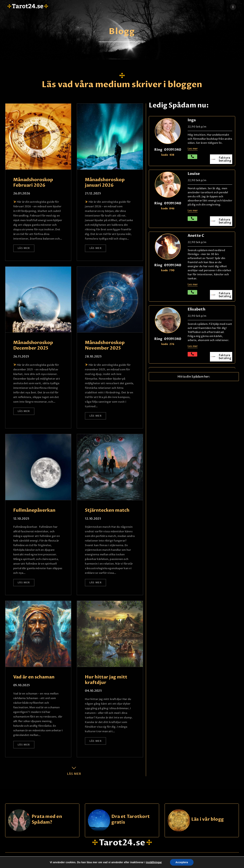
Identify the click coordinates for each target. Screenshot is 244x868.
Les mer (193, 346)
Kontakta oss (207, 862)
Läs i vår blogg (208, 819)
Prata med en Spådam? (47, 819)
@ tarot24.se (17, 862)
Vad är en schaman (34, 677)
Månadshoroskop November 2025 (105, 345)
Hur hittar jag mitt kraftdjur (106, 680)
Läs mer (24, 248)
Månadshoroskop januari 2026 (105, 183)
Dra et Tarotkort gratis (131, 819)
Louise (194, 174)
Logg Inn (165, 862)
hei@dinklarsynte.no (71, 862)
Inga (192, 120)
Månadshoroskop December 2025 (33, 345)
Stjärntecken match (107, 510)
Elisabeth (196, 309)
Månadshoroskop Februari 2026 (33, 183)
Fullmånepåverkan (34, 510)
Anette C (196, 236)
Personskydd (124, 862)
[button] (194, 377)
